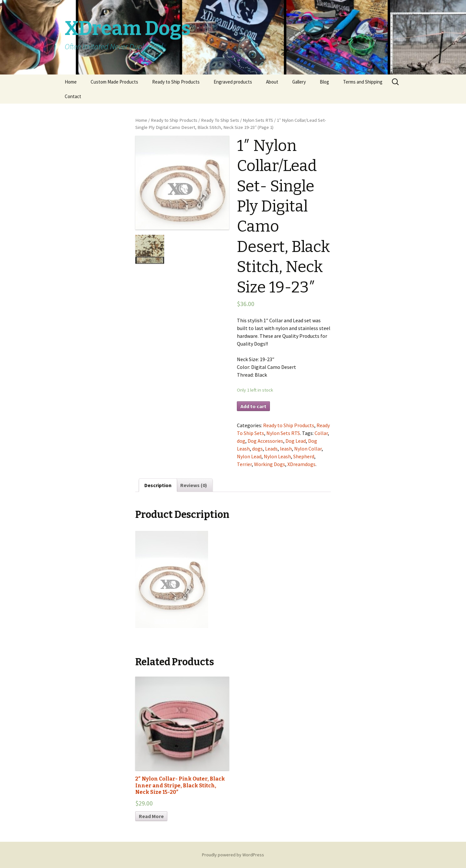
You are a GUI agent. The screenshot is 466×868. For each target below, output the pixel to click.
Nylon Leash (277, 456)
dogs (257, 449)
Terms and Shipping (363, 82)
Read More (151, 816)
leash (286, 449)
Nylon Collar (308, 449)
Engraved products (233, 82)
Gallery (299, 82)
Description (158, 485)
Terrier (244, 464)
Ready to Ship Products (176, 82)
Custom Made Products (114, 82)
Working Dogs (270, 464)
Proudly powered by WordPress (233, 855)
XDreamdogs (301, 464)
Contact (73, 96)
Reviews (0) (194, 485)
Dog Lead (296, 441)
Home (71, 82)
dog (241, 441)
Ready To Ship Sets (220, 120)
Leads (271, 449)
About (272, 82)
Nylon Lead (249, 456)
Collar (321, 433)
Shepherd (304, 456)
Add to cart (253, 406)
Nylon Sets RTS (258, 120)
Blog (324, 82)
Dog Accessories (265, 441)
